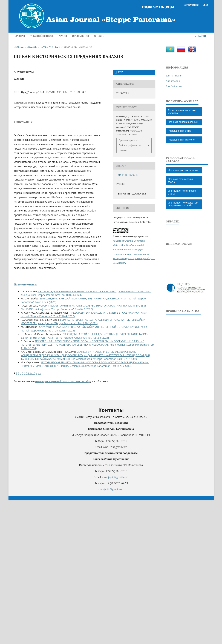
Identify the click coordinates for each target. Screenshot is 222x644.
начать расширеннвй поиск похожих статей (62, 381)
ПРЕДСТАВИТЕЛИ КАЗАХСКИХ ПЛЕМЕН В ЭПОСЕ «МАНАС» (105, 313)
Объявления (80, 36)
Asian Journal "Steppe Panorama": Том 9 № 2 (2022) (68, 323)
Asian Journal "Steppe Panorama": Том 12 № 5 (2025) (78, 338)
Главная (19, 47)
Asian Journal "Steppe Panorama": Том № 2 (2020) (64, 309)
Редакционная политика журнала (182, 112)
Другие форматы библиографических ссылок (130, 145)
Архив (63, 36)
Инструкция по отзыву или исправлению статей (183, 204)
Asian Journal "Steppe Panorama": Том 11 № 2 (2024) (102, 366)
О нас (98, 36)
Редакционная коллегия (182, 140)
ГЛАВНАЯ (19, 36)
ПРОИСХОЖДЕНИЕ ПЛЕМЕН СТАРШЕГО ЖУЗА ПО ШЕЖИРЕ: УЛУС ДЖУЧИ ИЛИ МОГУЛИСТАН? (95, 291)
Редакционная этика (180, 131)
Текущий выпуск (42, 36)
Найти (200, 36)
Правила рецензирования (183, 122)
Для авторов (173, 81)
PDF (120, 72)
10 (34, 373)
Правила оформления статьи (181, 181)
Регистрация (191, 5)
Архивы (32, 47)
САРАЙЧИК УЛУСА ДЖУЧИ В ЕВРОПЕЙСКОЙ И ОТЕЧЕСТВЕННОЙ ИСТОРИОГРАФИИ (89, 327)
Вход (206, 5)
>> (39, 373)
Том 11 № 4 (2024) (50, 47)
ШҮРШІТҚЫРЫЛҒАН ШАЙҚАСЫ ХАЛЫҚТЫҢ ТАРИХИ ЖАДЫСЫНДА (80, 298)
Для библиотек (174, 86)
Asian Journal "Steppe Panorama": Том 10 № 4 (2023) (51, 295)
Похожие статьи (25, 284)
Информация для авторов (183, 170)
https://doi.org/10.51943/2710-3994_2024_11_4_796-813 (53, 92)
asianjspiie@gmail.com (115, 477)
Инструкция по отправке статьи (182, 192)
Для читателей (174, 76)
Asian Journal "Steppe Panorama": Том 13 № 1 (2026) (108, 359)
